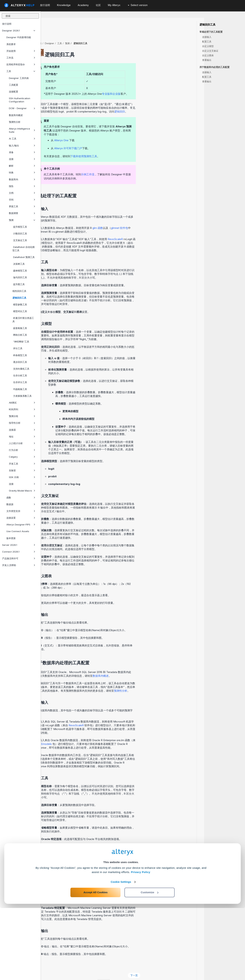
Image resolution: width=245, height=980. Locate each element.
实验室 (22, 470)
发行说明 (7, 24)
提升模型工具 (20, 227)
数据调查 (22, 213)
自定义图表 (208, 55)
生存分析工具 (20, 375)
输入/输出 (22, 146)
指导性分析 (22, 423)
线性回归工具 (19, 291)
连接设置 (21, 518)
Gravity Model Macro (22, 491)
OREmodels (85, 734)
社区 (98, 5)
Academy (83, 5)
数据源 (21, 504)
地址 (22, 437)
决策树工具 (19, 264)
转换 (22, 172)
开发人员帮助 (19, 565)
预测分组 (22, 416)
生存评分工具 (20, 382)
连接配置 (14, 92)
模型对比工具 (20, 311)
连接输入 (207, 37)
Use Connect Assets (18, 531)
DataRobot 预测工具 (24, 257)
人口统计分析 (22, 443)
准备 (22, 152)
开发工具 (22, 464)
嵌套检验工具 (20, 328)
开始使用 (21, 51)
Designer (90, 34)
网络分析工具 (20, 335)
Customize (150, 964)
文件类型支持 (21, 511)
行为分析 (22, 450)
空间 (22, 200)
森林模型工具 (20, 271)
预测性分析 (15, 122)
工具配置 (14, 85)
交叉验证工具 (20, 240)
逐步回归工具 (20, 362)
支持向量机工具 (21, 369)
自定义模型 (208, 46)
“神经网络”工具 (21, 342)
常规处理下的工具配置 (211, 32)
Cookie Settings (121, 954)
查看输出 (207, 60)
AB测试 (22, 403)
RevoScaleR (156, 229)
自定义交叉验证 (210, 51)
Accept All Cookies (96, 964)
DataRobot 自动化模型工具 (24, 249)
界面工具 (22, 206)
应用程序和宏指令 (21, 64)
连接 (22, 159)
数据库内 (22, 179)
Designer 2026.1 (19, 31)
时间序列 (22, 409)
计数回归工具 (20, 234)
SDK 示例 (22, 477)
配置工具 (207, 42)
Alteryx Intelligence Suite (22, 130)
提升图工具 (19, 284)
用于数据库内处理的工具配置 (215, 67)
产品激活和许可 (19, 558)
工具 (21, 71)
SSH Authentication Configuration (20, 100)
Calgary (22, 457)
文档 (22, 193)
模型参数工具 (20, 304)
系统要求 (11, 44)
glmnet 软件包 (160, 218)
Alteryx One (102, 131)
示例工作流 (129, 165)
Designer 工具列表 (19, 78)
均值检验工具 (20, 389)
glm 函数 (139, 218)
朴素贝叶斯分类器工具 (23, 320)
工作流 (21, 58)
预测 (22, 220)
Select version (138, 5)
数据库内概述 (16, 115)
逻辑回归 (161, 102)
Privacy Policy (141, 944)
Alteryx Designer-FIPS (21, 525)
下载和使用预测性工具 (125, 146)
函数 (21, 498)
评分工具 (17, 348)
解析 (22, 166)
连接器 (22, 430)
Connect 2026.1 (19, 552)
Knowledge (64, 5)
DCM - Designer (22, 108)
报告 (22, 186)
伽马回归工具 (20, 277)
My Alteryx (114, 5)
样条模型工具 (20, 355)
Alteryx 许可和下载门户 (109, 138)
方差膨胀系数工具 (22, 396)
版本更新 (11, 538)
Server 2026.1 (19, 545)
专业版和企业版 (152, 84)
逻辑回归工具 (19, 298)
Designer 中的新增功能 (19, 37)
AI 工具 (22, 139)
